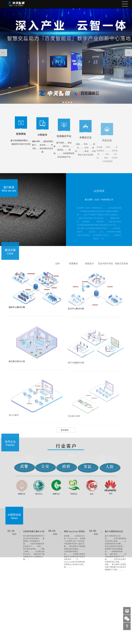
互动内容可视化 (105, 268)
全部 (57, 268)
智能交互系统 (122, 268)
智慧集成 (73, 268)
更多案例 (65, 435)
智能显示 (89, 268)
